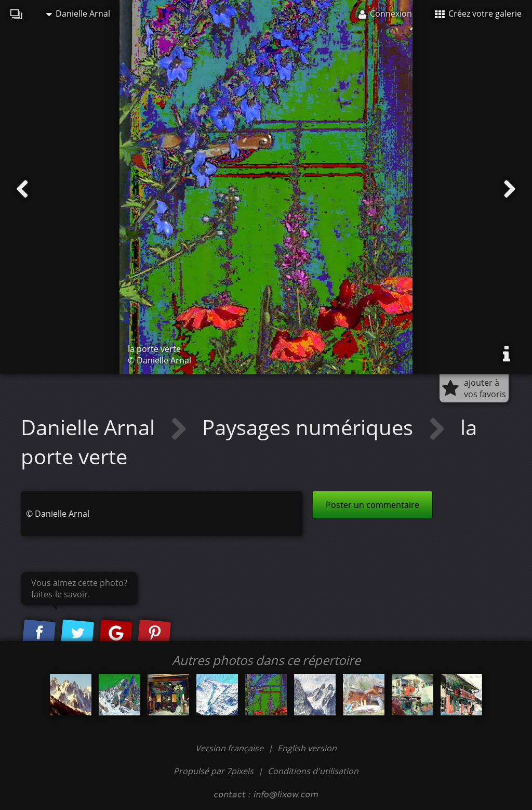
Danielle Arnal (78, 14)
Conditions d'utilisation (313, 771)
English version (307, 748)
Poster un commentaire (373, 505)
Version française (230, 748)
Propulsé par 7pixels (214, 771)
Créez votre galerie (478, 14)
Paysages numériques (310, 427)
